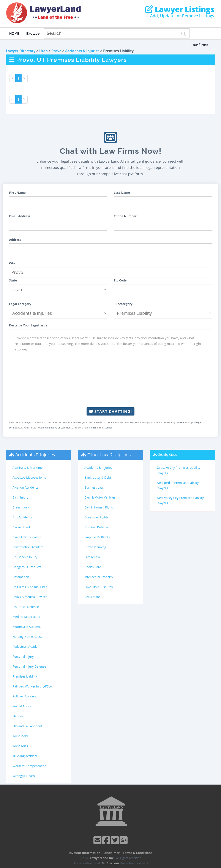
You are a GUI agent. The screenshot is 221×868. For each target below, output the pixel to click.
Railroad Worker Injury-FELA (32, 686)
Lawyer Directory (21, 51)
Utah (43, 51)
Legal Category (20, 304)
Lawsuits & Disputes (99, 587)
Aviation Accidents (25, 487)
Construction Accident (28, 547)
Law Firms (201, 45)
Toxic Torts (20, 746)
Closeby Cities (167, 455)
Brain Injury (21, 507)
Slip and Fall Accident (27, 726)
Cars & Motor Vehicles (100, 497)
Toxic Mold (20, 736)
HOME (14, 34)
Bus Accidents (22, 517)
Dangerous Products (27, 567)
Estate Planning (95, 547)
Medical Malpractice (27, 617)
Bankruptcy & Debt (98, 477)
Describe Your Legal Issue (28, 325)
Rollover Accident (25, 696)
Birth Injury (20, 497)
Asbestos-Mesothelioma (29, 477)
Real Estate (92, 597)
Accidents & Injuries (82, 51)
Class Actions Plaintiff (27, 537)
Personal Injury (23, 656)
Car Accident (21, 527)
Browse (33, 34)
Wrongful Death (24, 776)
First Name (17, 193)
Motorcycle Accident (27, 627)
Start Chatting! (110, 411)
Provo (56, 51)
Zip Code (120, 280)
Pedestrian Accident (26, 647)
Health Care (93, 567)
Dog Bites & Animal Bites (30, 587)
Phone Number (125, 216)
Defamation (21, 577)
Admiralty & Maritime (28, 468)
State (13, 280)
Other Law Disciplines (109, 455)
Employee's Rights (97, 537)
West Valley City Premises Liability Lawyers (180, 500)
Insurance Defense (26, 607)
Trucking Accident (25, 756)
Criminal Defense (96, 527)
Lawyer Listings (180, 9)
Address (15, 240)
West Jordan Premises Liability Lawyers (178, 485)
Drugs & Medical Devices (30, 597)
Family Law (92, 557)
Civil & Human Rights (99, 507)
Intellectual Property (99, 577)
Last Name (122, 193)
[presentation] (110, 397)
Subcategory (123, 304)
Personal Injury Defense (29, 666)
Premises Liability (25, 676)
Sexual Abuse (22, 706)
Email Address (20, 216)
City (12, 263)
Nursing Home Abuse (28, 637)
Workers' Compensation (29, 766)
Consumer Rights (96, 517)
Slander (18, 716)
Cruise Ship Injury (25, 557)
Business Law (94, 487)
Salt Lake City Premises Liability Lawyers (178, 470)
